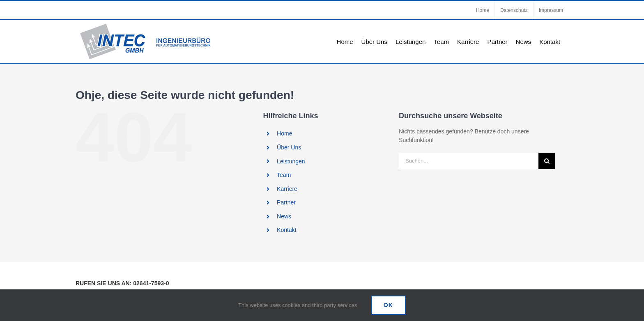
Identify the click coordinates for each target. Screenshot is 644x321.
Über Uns (289, 147)
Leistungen (291, 161)
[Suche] (547, 161)
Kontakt (286, 230)
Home (284, 133)
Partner (286, 202)
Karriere (287, 189)
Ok (388, 305)
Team (284, 175)
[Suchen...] (469, 161)
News (284, 216)
